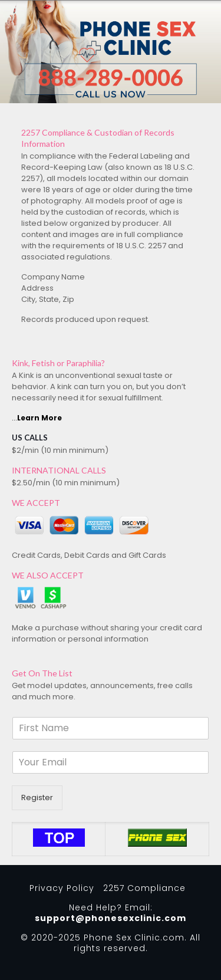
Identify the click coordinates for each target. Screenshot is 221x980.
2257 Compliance (144, 888)
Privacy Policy (62, 888)
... (37, 418)
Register (37, 798)
